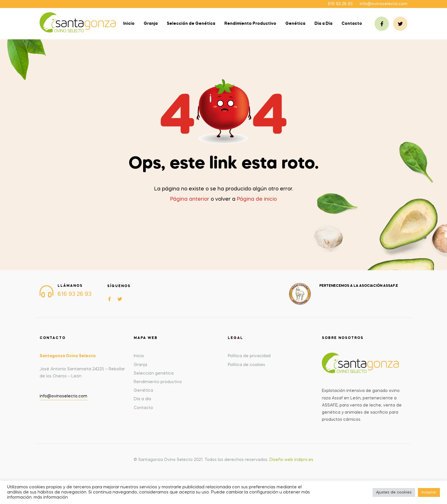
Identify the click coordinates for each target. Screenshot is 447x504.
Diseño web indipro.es (291, 460)
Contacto (352, 24)
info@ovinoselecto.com (384, 4)
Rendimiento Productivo (250, 24)
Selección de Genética (191, 24)
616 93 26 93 (340, 4)
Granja (151, 24)
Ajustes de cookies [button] (394, 492)
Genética (295, 24)
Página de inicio (257, 199)
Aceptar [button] (429, 492)
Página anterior (190, 199)
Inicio (129, 24)
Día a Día (323, 24)
